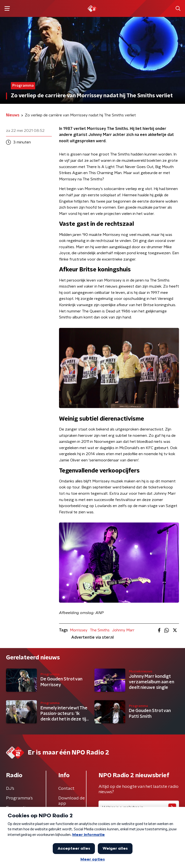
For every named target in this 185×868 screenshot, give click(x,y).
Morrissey (79, 630)
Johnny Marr (123, 630)
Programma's (19, 798)
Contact (66, 789)
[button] (7, 9)
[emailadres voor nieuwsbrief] (139, 807)
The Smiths (100, 630)
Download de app (72, 801)
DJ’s (10, 789)
